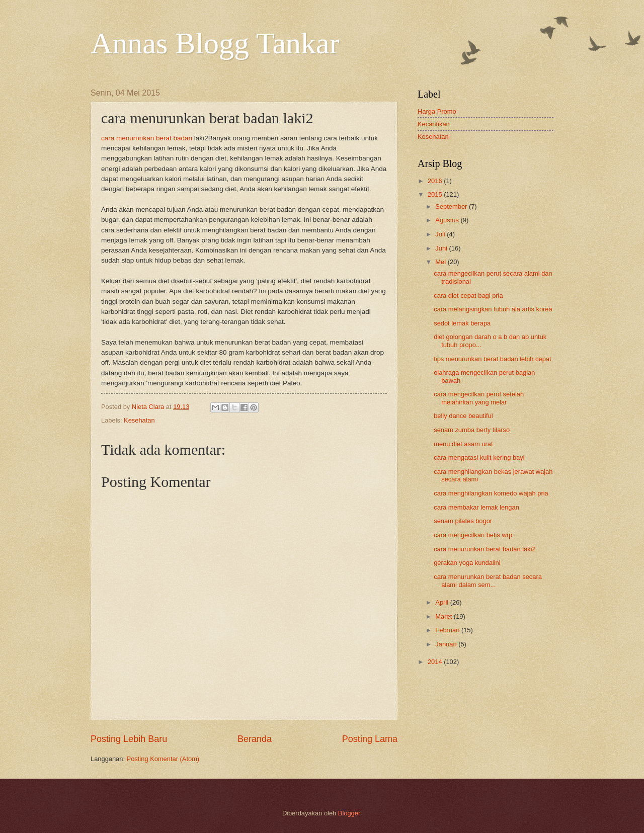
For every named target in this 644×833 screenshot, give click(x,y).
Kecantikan (434, 124)
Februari (448, 630)
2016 (436, 181)
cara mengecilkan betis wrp (473, 535)
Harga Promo (437, 111)
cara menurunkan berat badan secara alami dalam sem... (488, 580)
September (452, 206)
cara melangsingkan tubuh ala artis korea (493, 309)
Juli (441, 234)
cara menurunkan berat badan (147, 138)
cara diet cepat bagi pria (468, 296)
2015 (436, 194)
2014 (436, 662)
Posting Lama (370, 739)
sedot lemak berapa (462, 323)
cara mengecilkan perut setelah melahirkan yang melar (479, 398)
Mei (441, 262)
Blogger (349, 813)
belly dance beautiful (463, 416)
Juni (442, 248)
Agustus (448, 220)
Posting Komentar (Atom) (163, 759)
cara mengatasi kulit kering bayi (479, 457)
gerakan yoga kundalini (467, 563)
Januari (447, 644)
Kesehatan (139, 420)
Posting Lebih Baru (129, 739)
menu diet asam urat (463, 444)
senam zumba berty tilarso (472, 430)
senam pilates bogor (463, 521)
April (442, 602)
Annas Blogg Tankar (215, 43)
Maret (445, 616)
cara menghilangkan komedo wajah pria (491, 493)
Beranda (255, 739)
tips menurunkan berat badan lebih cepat (492, 359)
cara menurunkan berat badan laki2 (485, 549)
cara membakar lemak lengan (476, 507)
